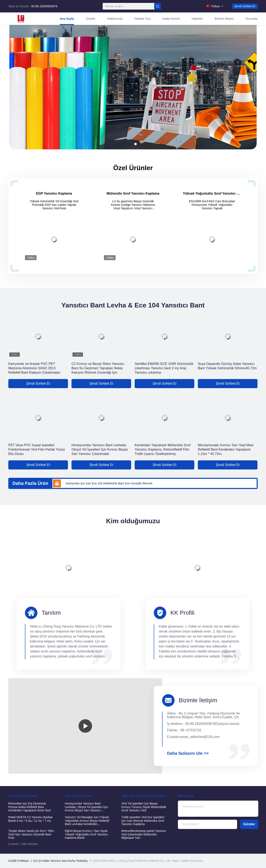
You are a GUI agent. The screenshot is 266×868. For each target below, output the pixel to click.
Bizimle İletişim (224, 19)
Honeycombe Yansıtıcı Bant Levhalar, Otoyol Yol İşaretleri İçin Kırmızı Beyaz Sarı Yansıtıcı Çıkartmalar (100, 449)
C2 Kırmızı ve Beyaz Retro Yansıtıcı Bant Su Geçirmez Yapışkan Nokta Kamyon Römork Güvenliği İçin (98, 368)
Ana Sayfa (67, 19)
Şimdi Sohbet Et (245, 6)
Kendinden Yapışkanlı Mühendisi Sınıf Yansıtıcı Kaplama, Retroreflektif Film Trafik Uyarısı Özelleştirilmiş (163, 449)
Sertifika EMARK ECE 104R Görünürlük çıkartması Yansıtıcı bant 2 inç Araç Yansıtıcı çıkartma (164, 368)
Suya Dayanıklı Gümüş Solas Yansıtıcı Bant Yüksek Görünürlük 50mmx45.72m (227, 366)
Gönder (249, 824)
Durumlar (252, 19)
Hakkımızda (115, 19)
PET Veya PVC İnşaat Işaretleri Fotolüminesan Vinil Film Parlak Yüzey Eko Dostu (37, 449)
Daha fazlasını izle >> (188, 753)
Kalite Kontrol (171, 19)
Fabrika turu (142, 19)
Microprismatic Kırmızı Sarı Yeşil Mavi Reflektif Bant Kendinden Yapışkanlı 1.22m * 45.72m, (226, 449)
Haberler (197, 19)
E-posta (13, 844)
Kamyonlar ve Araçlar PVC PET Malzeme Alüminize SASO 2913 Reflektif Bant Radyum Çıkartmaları (34, 368)
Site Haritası (30, 844)
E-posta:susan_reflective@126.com (193, 737)
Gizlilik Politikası (19, 861)
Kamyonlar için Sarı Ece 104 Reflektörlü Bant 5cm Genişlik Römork (109, 483)
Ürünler (91, 19)
